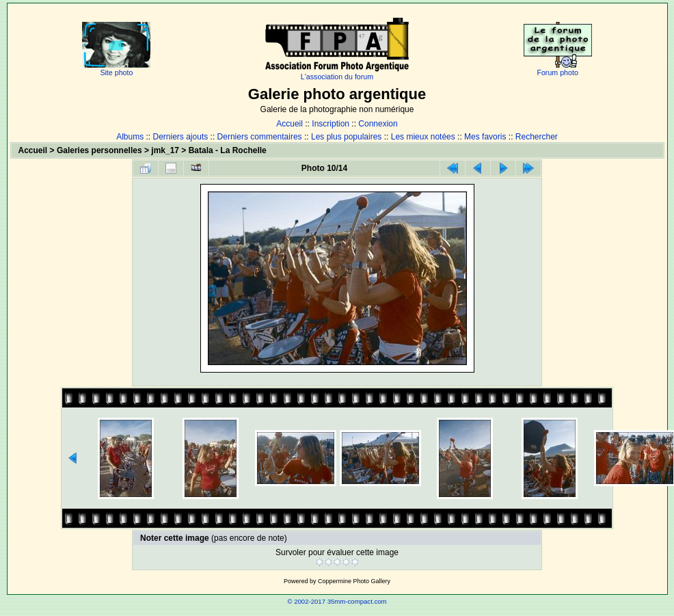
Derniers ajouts (181, 137)
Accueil (289, 124)
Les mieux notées (423, 137)
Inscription (331, 124)
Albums (130, 137)
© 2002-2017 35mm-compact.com (337, 601)
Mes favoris (485, 137)
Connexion (378, 124)
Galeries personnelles (99, 150)
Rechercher (537, 137)
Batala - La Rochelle (228, 150)
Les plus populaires (346, 137)
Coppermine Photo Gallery (354, 581)
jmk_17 (165, 150)
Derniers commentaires (260, 137)
